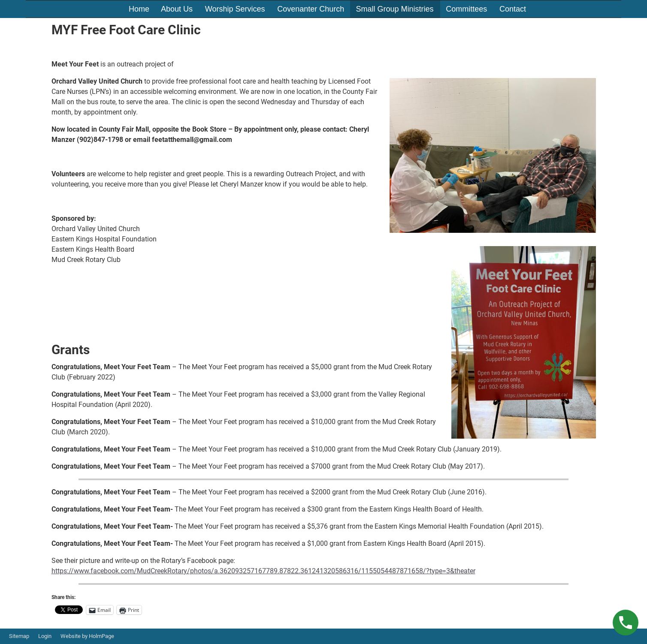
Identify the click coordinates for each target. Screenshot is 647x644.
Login (45, 636)
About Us (177, 9)
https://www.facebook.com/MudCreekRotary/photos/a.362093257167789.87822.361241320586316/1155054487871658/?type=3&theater (263, 571)
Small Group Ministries (395, 9)
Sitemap (19, 636)
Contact (513, 9)
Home (139, 9)
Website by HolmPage (87, 636)
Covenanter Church (311, 9)
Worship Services (235, 9)
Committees (466, 9)
